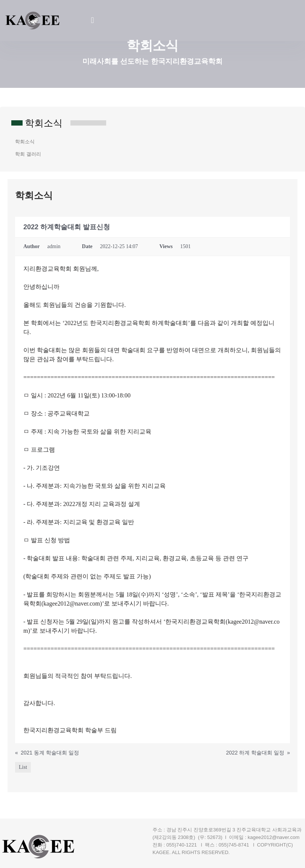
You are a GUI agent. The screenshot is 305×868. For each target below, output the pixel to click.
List (23, 767)
